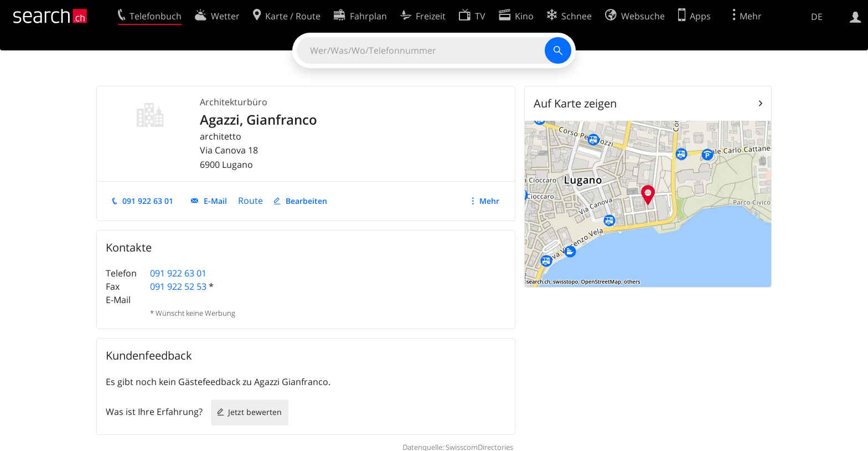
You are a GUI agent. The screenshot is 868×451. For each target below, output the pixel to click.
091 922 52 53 (178, 286)
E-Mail (215, 201)
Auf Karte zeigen (575, 103)
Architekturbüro (234, 102)
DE (817, 17)
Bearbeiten (306, 201)
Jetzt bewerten (255, 412)
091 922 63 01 (148, 201)
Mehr (489, 201)
